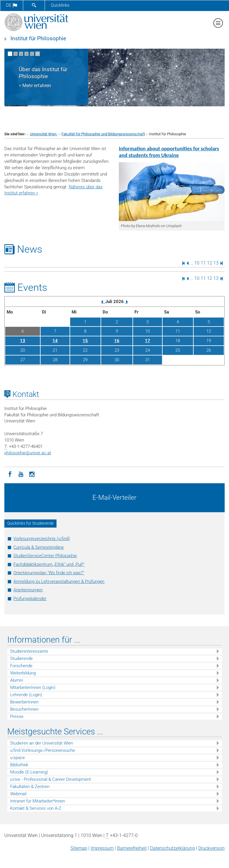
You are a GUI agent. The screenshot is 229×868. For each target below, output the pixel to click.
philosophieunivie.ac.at (28, 453)
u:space (18, 758)
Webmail (18, 794)
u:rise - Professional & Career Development (51, 779)
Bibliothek (19, 765)
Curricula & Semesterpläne (39, 547)
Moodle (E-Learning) (29, 772)
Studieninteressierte (29, 651)
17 (148, 341)
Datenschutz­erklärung (172, 848)
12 (210, 263)
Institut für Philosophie (38, 39)
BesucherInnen (24, 709)
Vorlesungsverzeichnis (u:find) (42, 539)
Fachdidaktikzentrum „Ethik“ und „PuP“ (49, 564)
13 (216, 263)
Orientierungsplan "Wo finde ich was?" (49, 573)
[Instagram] (32, 474)
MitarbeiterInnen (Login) (33, 688)
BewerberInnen (24, 702)
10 (197, 263)
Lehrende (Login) (26, 695)
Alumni (17, 680)
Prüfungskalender (30, 599)
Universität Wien (44, 134)
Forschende (21, 666)
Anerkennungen (28, 590)
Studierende (21, 659)
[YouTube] (21, 474)
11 (203, 263)
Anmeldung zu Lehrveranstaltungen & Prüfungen (59, 581)
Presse (17, 716)
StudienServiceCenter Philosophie (45, 556)
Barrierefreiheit (132, 848)
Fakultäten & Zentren (30, 787)
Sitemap (79, 848)
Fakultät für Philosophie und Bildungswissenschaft (103, 134)
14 (55, 341)
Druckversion (211, 848)
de (12, 5)
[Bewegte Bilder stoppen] (38, 54)
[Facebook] (10, 474)
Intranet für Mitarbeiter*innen (38, 801)
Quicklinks (60, 5)
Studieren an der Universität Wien (42, 743)
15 (85, 341)
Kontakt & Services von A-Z (36, 808)
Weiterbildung (23, 673)
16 (117, 341)
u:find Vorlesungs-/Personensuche (43, 750)
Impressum (102, 848)
